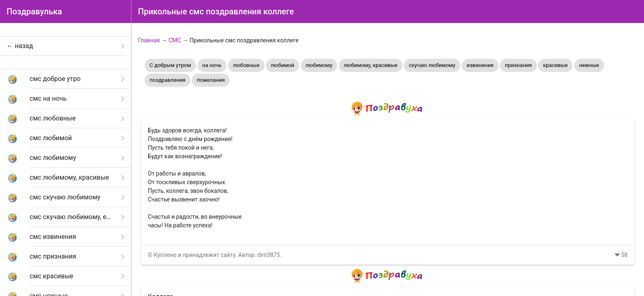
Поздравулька (34, 12)
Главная (149, 40)
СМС (175, 40)
